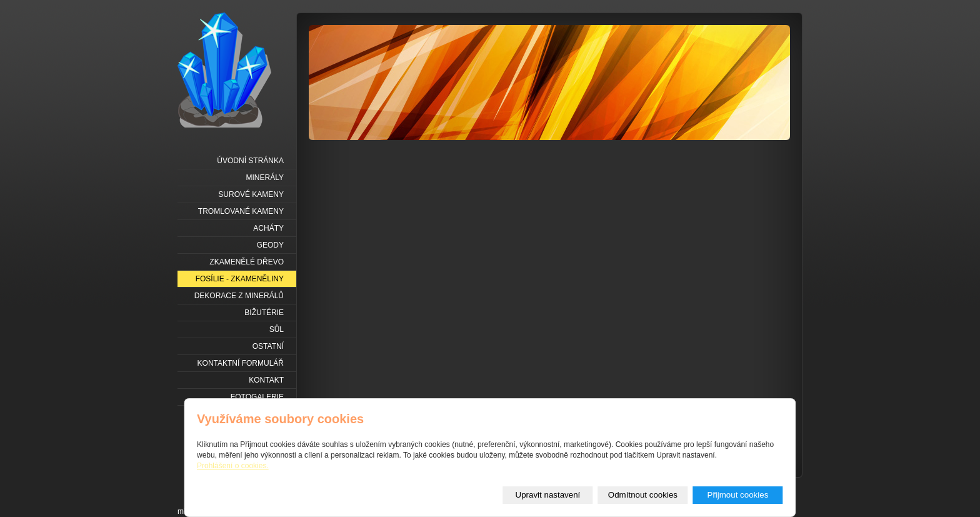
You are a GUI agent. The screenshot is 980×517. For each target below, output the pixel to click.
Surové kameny (251, 194)
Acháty (268, 228)
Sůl (277, 329)
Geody (270, 245)
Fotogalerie (257, 397)
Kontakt (266, 380)
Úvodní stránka (250, 161)
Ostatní (268, 346)
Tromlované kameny (241, 211)
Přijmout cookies (738, 495)
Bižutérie (264, 313)
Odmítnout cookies (643, 495)
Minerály (265, 178)
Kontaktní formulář (241, 363)
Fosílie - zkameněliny (240, 279)
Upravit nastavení (548, 495)
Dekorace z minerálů (239, 296)
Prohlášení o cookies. (233, 466)
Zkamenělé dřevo (247, 262)
